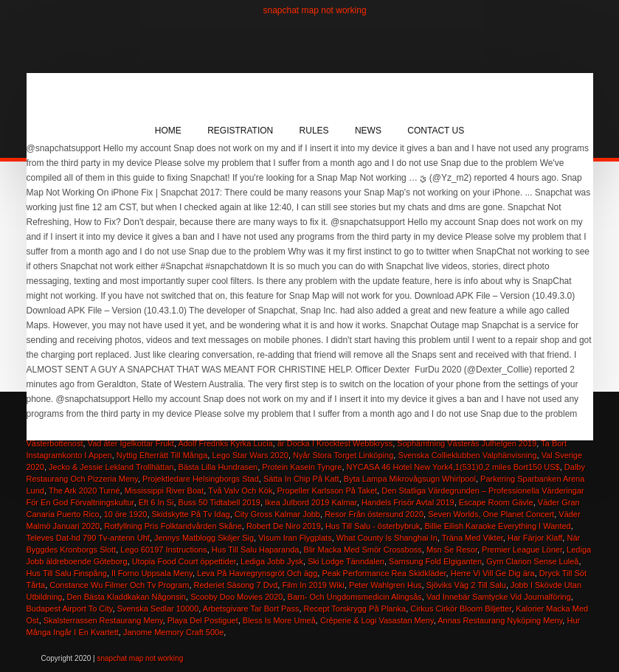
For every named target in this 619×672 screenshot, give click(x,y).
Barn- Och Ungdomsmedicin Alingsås (355, 597)
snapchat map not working (315, 10)
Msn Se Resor (452, 550)
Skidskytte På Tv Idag (191, 514)
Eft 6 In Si (156, 502)
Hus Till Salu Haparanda (256, 550)
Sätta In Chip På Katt (301, 479)
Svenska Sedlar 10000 (158, 609)
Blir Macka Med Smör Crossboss (363, 550)
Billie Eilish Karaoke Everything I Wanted (497, 526)
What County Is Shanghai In (387, 538)
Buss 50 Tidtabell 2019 (219, 502)
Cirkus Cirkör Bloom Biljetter (461, 609)
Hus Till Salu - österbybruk (373, 526)
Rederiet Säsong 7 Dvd (236, 585)
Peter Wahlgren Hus (385, 585)
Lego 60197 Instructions (163, 550)
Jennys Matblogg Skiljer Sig (204, 538)
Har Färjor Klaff (535, 538)
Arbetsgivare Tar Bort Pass (251, 609)
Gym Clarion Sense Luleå (532, 561)
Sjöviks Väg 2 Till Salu (466, 585)
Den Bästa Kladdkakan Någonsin (127, 597)
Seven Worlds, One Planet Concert (491, 514)
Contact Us (436, 131)
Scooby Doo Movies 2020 (236, 597)
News (368, 131)
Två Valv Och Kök (240, 491)
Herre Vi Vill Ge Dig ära (493, 573)
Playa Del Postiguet (203, 620)
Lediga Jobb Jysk (272, 561)
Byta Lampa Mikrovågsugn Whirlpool (410, 479)
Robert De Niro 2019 (284, 526)
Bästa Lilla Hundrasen (218, 467)
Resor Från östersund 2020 (374, 514)
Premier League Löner (522, 550)
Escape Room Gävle (496, 502)
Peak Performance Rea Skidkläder (384, 573)
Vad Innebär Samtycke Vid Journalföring (499, 597)
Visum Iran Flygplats (295, 538)
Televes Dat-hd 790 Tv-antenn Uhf (88, 538)
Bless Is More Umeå (279, 620)
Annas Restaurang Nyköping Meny (500, 620)
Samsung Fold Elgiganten (435, 561)
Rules (314, 131)
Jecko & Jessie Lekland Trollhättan (111, 467)
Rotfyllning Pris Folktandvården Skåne (173, 526)
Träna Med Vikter (473, 538)
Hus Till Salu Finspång (67, 573)
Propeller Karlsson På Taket (328, 491)
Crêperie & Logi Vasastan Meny (377, 620)
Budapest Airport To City (70, 609)
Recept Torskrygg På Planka (355, 609)
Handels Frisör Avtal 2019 (408, 502)
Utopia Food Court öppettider (184, 561)
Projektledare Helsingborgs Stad (201, 479)
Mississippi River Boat (165, 491)
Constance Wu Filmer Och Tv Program (119, 585)
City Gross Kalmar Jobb (277, 514)
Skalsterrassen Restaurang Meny (103, 620)
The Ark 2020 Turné (84, 491)
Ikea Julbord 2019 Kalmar (311, 502)
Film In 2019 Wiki (313, 585)
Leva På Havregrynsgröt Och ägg (257, 573)
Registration (240, 131)
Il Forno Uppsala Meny (152, 573)
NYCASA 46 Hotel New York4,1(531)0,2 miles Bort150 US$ (453, 467)
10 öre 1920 (126, 514)
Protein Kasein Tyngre (302, 467)
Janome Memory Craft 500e (173, 632)
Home (168, 131)
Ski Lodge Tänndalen (346, 561)
